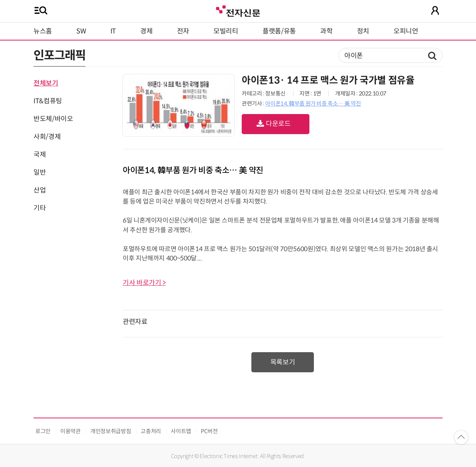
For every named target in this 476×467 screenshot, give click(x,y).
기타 (40, 208)
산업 (40, 190)
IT (113, 31)
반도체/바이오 (53, 119)
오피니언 (406, 31)
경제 (146, 31)
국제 (40, 155)
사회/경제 (47, 137)
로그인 (43, 431)
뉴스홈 (43, 31)
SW (81, 31)
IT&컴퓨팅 (48, 101)
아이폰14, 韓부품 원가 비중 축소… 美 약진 (313, 103)
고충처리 (151, 431)
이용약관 (70, 431)
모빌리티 (226, 31)
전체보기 (46, 83)
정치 (363, 31)
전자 (183, 31)
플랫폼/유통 (279, 31)
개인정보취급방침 (111, 431)
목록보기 (283, 362)
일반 (40, 172)
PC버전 (209, 431)
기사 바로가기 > (144, 283)
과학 (326, 31)
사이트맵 (181, 431)
